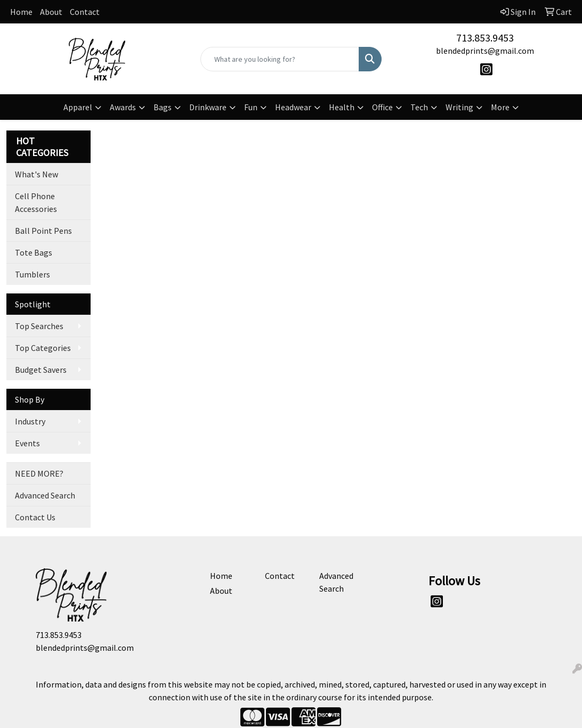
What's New (37, 174)
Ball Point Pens (43, 231)
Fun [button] (251, 107)
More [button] (500, 107)
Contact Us (35, 517)
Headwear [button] (293, 107)
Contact (85, 12)
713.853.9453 (485, 38)
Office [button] (382, 107)
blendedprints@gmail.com (485, 51)
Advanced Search (45, 495)
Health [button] (342, 107)
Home (21, 12)
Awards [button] (123, 107)
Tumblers (33, 274)
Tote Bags (34, 252)
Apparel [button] (78, 107)
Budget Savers (41, 370)
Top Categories (43, 348)
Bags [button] (163, 107)
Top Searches (39, 326)
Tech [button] (419, 107)
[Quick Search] (280, 59)
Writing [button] (459, 107)
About (51, 12)
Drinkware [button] (208, 107)
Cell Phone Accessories (36, 202)
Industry (30, 421)
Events (27, 443)
